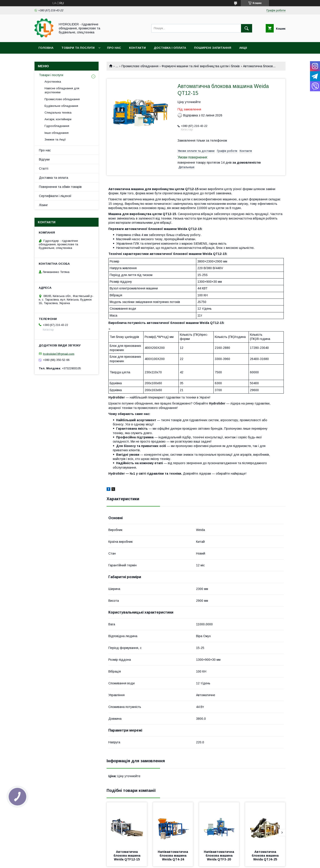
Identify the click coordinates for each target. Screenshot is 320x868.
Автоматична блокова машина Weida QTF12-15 (127, 856)
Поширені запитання (213, 48)
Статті (44, 169)
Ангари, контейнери (58, 119)
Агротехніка (53, 82)
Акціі (243, 48)
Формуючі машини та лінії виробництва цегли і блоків (201, 66)
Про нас (114, 48)
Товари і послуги (51, 75)
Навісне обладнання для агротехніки (62, 90)
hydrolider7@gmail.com (59, 354)
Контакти (137, 48)
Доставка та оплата (54, 178)
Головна (46, 48)
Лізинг (43, 205)
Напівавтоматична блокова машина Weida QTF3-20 (219, 856)
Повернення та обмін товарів (60, 187)
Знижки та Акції (55, 139)
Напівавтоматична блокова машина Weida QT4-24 (173, 856)
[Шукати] (247, 28)
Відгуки (44, 159)
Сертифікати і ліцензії (55, 196)
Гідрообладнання (57, 126)
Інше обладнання (57, 133)
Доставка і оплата (170, 48)
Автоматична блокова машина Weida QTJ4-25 (266, 856)
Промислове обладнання (140, 66)
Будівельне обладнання (61, 106)
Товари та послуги (78, 48)
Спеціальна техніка (58, 113)
